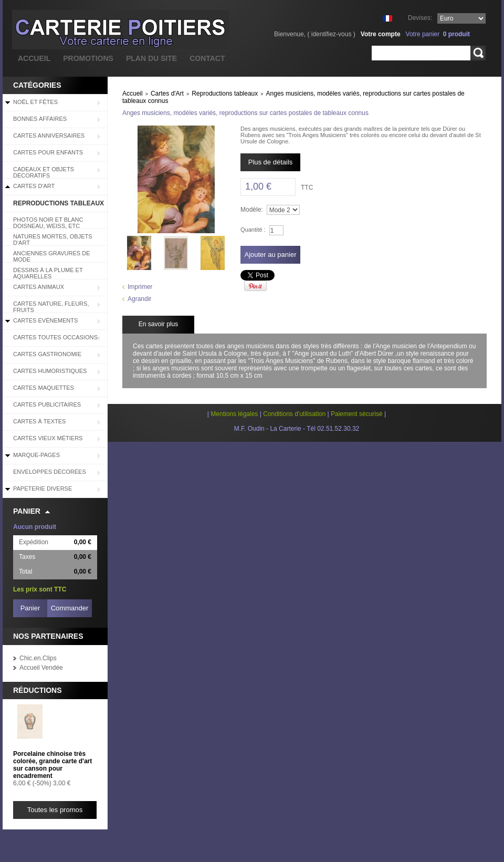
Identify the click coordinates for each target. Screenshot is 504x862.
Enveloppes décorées (50, 472)
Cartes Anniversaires (49, 136)
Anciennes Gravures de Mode (52, 256)
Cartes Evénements (45, 320)
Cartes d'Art (34, 186)
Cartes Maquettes (44, 388)
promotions (88, 58)
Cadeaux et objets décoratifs (44, 172)
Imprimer (140, 287)
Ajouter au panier (270, 255)
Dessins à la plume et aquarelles (48, 273)
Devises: (420, 18)
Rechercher (478, 53)
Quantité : (253, 230)
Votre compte (381, 34)
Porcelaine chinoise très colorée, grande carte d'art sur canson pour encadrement (52, 765)
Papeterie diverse (43, 489)
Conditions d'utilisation (294, 414)
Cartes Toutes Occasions (55, 337)
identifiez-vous (332, 34)
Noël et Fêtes (35, 102)
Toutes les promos (55, 810)
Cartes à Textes (39, 421)
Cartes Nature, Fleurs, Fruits (51, 307)
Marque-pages (36, 455)
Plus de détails (271, 162)
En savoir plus (158, 324)
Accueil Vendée (41, 668)
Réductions (38, 690)
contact (207, 58)
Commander (70, 608)
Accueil (133, 94)
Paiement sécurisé (357, 414)
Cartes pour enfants (48, 152)
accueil (34, 58)
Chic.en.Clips (38, 658)
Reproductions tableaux (59, 203)
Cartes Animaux (39, 287)
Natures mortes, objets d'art (53, 240)
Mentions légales (234, 414)
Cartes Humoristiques (50, 371)
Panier (27, 511)
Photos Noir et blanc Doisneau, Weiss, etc (48, 223)
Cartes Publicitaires (47, 404)
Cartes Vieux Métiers (48, 438)
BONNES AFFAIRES (40, 119)
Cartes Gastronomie (47, 354)
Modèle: (252, 210)
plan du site (151, 58)
